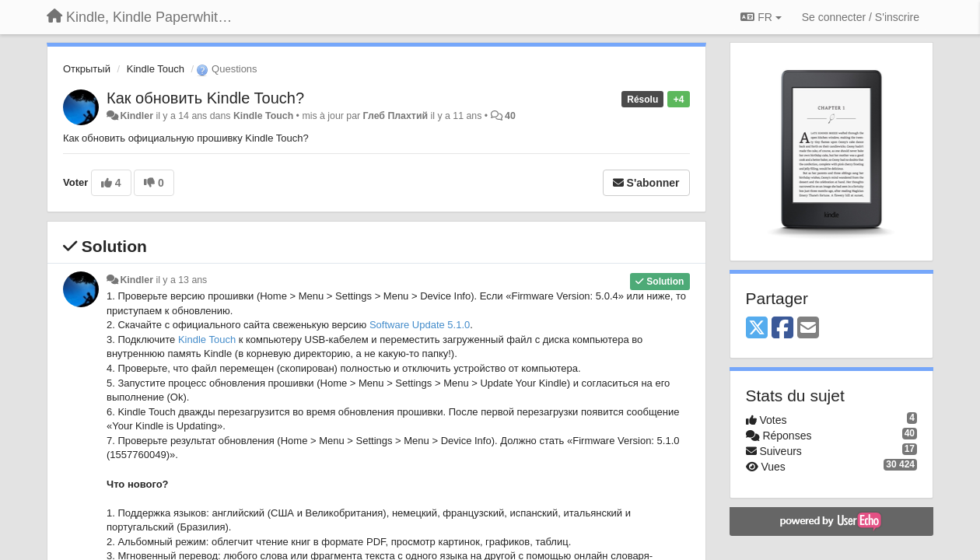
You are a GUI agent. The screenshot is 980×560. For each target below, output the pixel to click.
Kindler (136, 116)
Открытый (87, 69)
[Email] (808, 329)
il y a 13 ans (181, 280)
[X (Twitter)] (757, 329)
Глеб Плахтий (395, 116)
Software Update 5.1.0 (420, 325)
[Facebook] (782, 329)
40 (510, 116)
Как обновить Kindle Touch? (205, 98)
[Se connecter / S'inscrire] (861, 17)
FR (761, 17)
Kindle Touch (156, 69)
